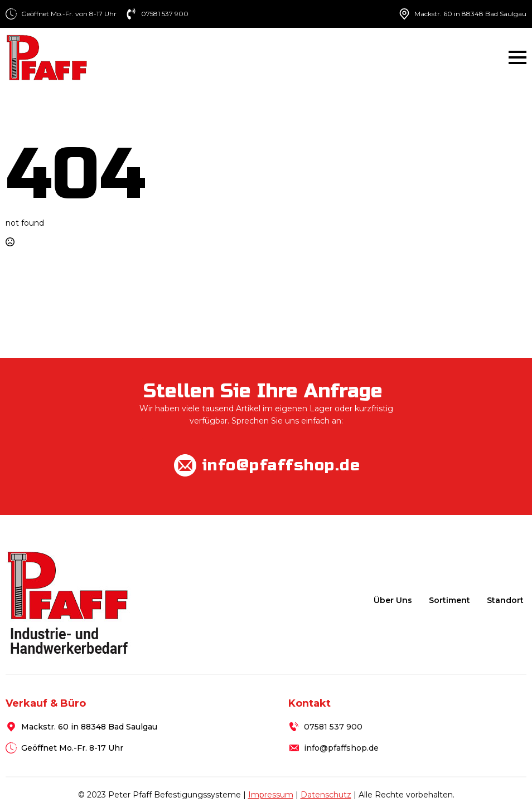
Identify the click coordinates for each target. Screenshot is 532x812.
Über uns (393, 600)
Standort (505, 600)
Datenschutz (326, 795)
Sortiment (449, 600)
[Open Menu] (518, 57)
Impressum (271, 795)
